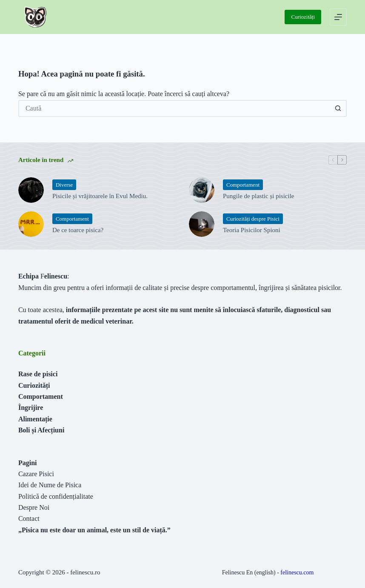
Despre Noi (34, 507)
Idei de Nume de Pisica (50, 485)
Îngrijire (31, 408)
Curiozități (303, 17)
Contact (29, 518)
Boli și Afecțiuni (41, 430)
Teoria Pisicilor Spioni (252, 230)
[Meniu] (338, 17)
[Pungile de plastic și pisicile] (202, 190)
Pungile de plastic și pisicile (258, 196)
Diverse (64, 185)
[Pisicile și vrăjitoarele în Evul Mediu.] (31, 190)
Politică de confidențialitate (56, 496)
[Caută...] (174, 108)
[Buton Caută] (338, 108)
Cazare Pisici (36, 474)
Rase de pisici (38, 374)
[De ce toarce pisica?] (31, 224)
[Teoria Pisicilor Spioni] (202, 224)
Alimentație (35, 419)
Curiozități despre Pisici (253, 219)
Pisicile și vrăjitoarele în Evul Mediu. (100, 196)
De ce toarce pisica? (78, 230)
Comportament (243, 185)
